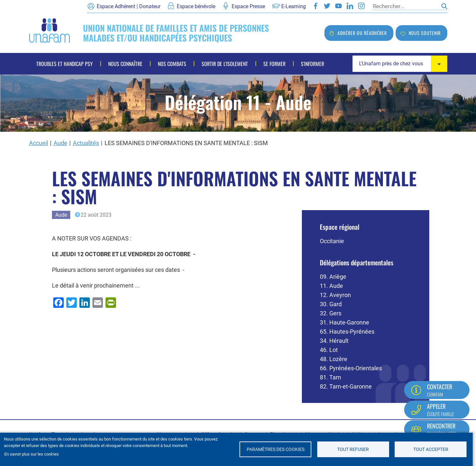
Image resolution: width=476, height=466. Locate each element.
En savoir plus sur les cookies (32, 454)
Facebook (316, 6)
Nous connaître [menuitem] (125, 64)
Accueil (39, 143)
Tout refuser (353, 449)
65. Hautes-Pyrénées (347, 332)
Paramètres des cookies (276, 449)
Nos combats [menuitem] (172, 64)
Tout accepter (431, 449)
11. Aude (331, 286)
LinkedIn (350, 6)
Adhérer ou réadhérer (362, 33)
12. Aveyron (335, 295)
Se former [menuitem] (274, 64)
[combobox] (400, 64)
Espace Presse (248, 6)
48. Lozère (334, 359)
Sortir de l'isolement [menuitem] (225, 64)
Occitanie (332, 241)
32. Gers (331, 313)
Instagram (361, 6)
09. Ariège (333, 277)
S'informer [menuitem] (312, 64)
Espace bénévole (196, 6)
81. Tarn (330, 377)
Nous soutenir (425, 33)
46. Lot (329, 350)
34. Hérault (334, 341)
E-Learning (294, 6)
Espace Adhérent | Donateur (129, 6)
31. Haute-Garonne (345, 322)
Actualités (86, 143)
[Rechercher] (405, 6)
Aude (60, 143)
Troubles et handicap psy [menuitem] (65, 64)
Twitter (327, 6)
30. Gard (331, 304)
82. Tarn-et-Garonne (346, 386)
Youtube (338, 6)
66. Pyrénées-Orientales (351, 368)
